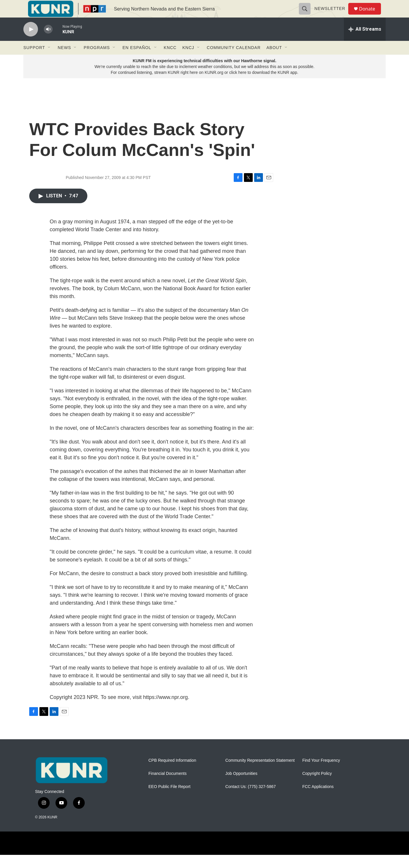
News (64, 61)
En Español (137, 61)
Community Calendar (234, 61)
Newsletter (332, 15)
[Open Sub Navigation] (49, 61)
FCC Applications (318, 800)
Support (34, 61)
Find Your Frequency (321, 774)
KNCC (170, 61)
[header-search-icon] (307, 15)
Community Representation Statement (260, 774)
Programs (97, 61)
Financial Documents (168, 787)
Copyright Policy (317, 787)
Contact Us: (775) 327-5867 (251, 800)
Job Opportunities (241, 787)
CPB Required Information (172, 774)
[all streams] (365, 42)
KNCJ (188, 61)
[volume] (48, 42)
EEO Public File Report (169, 800)
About (274, 61)
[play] (31, 42)
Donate (371, 15)
